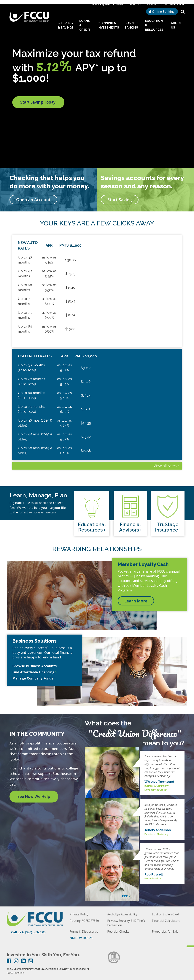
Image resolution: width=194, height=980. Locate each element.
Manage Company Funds (33, 678)
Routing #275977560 (84, 921)
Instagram (16, 961)
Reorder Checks (118, 931)
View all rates (165, 466)
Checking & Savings (66, 25)
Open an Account (33, 200)
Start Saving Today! (38, 102)
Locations (153, 4)
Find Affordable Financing (33, 672)
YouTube (31, 961)
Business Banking (132, 25)
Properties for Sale (165, 931)
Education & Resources (154, 25)
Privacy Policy (79, 914)
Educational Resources (92, 527)
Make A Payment (101, 4)
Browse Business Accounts (34, 666)
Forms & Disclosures (84, 931)
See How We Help (34, 796)
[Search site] (183, 11)
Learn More (136, 601)
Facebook (9, 961)
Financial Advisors (130, 527)
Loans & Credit (85, 25)
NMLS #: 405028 (81, 938)
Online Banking (162, 11)
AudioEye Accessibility (122, 914)
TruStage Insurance (167, 527)
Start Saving (120, 200)
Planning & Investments (108, 25)
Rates (120, 4)
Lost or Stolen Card (165, 914)
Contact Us (135, 4)
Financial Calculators (166, 921)
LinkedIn (23, 961)
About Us (176, 25)
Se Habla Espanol (174, 4)
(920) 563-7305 (35, 932)
